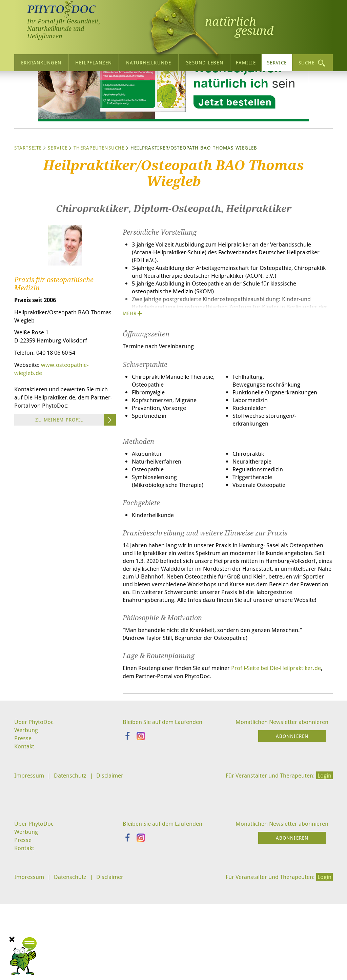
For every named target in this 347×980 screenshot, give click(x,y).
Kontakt (25, 844)
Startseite (28, 210)
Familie (246, 61)
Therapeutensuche (99, 210)
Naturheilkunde (149, 61)
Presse (23, 835)
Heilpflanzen (94, 61)
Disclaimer (115, 873)
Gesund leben (204, 61)
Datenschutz (73, 873)
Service (277, 61)
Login (324, 873)
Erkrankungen (41, 61)
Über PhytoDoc (35, 818)
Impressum (30, 873)
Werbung (27, 827)
